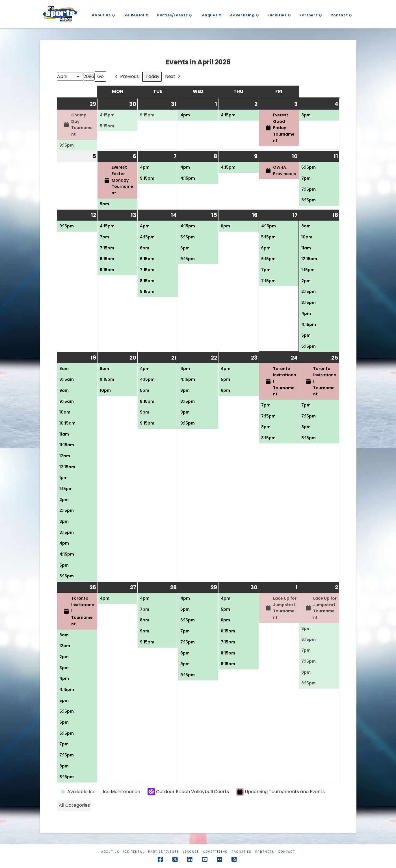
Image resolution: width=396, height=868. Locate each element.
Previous (126, 77)
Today (152, 76)
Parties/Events (164, 852)
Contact (287, 852)
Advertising (216, 852)
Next (173, 77)
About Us (110, 852)
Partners (265, 852)
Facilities (242, 852)
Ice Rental (134, 852)
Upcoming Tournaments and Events (281, 792)
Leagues (191, 852)
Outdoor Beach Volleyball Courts (188, 792)
